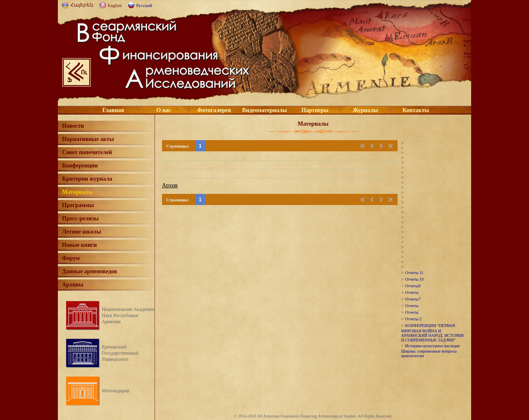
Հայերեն (82, 5)
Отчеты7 (413, 299)
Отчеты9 (413, 286)
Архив (170, 185)
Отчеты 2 (413, 319)
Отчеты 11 (414, 273)
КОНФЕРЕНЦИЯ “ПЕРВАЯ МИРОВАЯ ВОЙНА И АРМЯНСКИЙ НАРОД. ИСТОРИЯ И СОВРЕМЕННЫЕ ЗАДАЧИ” (432, 333)
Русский (144, 5)
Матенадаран (116, 391)
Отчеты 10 (414, 279)
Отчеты (412, 292)
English (115, 5)
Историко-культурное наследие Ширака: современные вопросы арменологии (431, 351)
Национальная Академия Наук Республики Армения (128, 315)
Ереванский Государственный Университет (120, 353)
